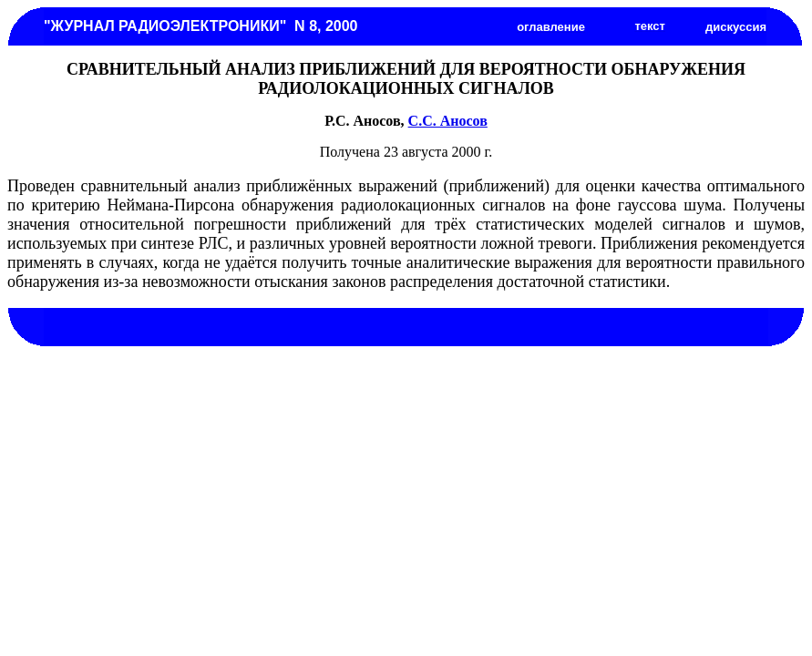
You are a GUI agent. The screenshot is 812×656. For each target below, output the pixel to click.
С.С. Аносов (448, 121)
